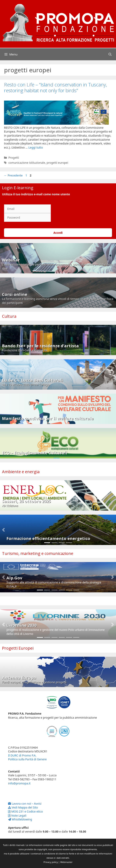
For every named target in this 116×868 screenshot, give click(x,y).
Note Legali (17, 815)
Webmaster (66, 862)
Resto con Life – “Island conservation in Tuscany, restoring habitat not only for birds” (55, 87)
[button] (4, 530)
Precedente (13, 175)
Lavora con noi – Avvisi (25, 804)
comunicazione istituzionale (27, 163)
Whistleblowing (20, 819)
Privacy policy (51, 862)
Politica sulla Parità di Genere (27, 759)
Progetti (14, 158)
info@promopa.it (19, 783)
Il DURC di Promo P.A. (22, 755)
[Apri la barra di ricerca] (110, 54)
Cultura (9, 316)
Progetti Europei (18, 648)
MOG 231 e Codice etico (25, 811)
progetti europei (57, 163)
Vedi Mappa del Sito (23, 807)
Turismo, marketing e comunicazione (38, 553)
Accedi (58, 233)
